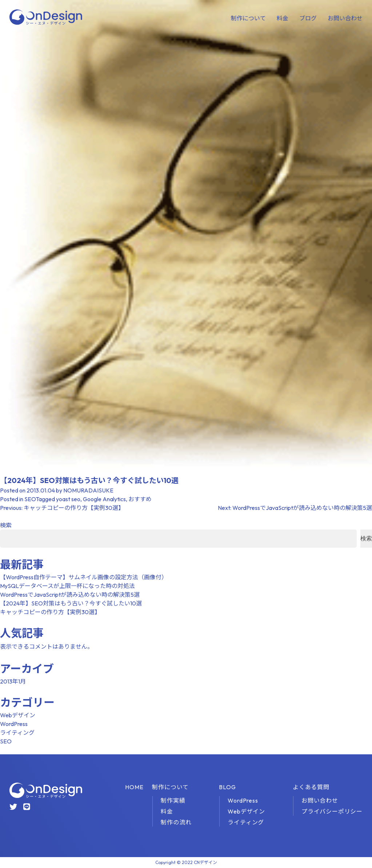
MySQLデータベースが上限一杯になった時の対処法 (67, 586)
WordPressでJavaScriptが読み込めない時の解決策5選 (70, 595)
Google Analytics (104, 499)
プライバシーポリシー (332, 811)
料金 (283, 18)
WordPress (14, 724)
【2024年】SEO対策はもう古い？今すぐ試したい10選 (71, 603)
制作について (248, 18)
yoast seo (68, 499)
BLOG (227, 787)
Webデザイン (18, 715)
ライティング (17, 733)
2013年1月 (13, 681)
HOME (134, 787)
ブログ (308, 18)
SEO (30, 499)
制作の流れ (176, 822)
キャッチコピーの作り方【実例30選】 (50, 612)
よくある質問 (311, 787)
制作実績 (173, 800)
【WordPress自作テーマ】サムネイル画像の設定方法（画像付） (84, 577)
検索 (6, 525)
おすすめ (140, 499)
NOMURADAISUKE (88, 490)
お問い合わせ (345, 18)
